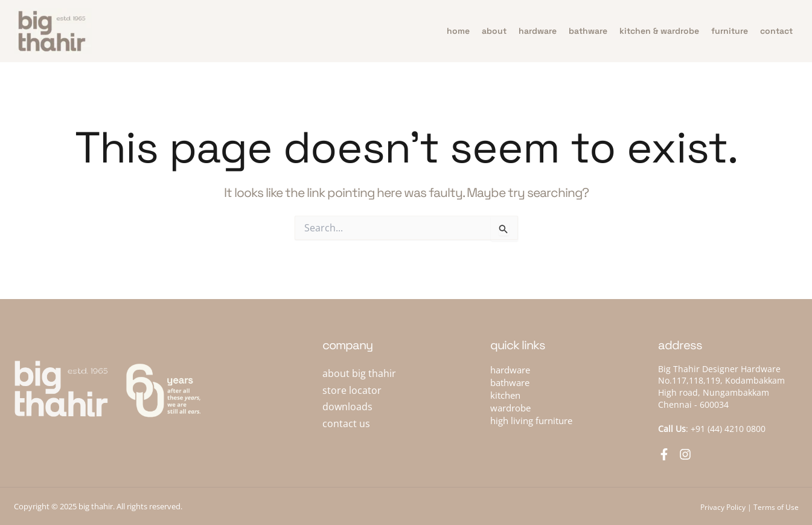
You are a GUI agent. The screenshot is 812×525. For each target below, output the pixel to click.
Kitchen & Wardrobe (659, 31)
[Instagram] (685, 454)
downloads (347, 407)
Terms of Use (776, 507)
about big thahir (359, 373)
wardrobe (510, 408)
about (494, 31)
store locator (352, 390)
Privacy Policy (723, 507)
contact (776, 31)
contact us (346, 424)
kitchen (505, 395)
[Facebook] (664, 454)
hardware (538, 31)
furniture (730, 31)
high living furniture (531, 420)
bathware (588, 31)
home (458, 31)
